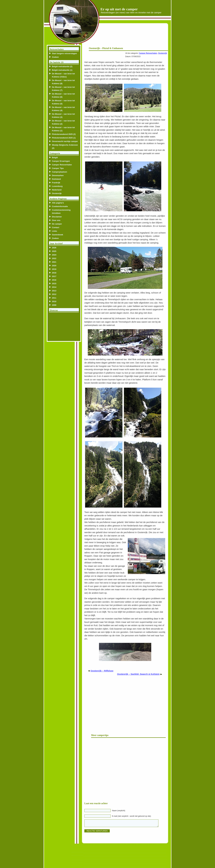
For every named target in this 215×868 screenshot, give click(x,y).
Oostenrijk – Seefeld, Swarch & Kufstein (138, 674)
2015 (54, 284)
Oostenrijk (163, 53)
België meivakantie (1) (62, 70)
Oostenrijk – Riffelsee (102, 671)
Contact (56, 227)
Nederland (57, 190)
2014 (54, 287)
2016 (54, 280)
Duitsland (56, 179)
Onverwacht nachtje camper (65, 141)
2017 (54, 276)
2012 (54, 294)
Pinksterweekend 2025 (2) (64, 134)
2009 (54, 305)
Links (54, 231)
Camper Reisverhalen (148, 53)
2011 (54, 298)
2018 (54, 273)
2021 (54, 262)
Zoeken (55, 57)
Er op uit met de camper (119, 9)
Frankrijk (56, 183)
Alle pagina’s (58, 203)
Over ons (56, 220)
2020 (54, 266)
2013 (54, 291)
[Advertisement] (132, 36)
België (55, 157)
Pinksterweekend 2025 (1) (64, 138)
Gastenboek (57, 235)
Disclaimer (57, 217)
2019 (54, 269)
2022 (54, 258)
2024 (54, 255)
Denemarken (58, 175)
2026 (54, 248)
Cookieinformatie (60, 206)
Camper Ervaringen (61, 161)
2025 (54, 251)
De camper (57, 224)
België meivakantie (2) (62, 66)
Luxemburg (57, 186)
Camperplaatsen (59, 172)
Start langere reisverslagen (64, 53)
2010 (54, 301)
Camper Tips (58, 168)
